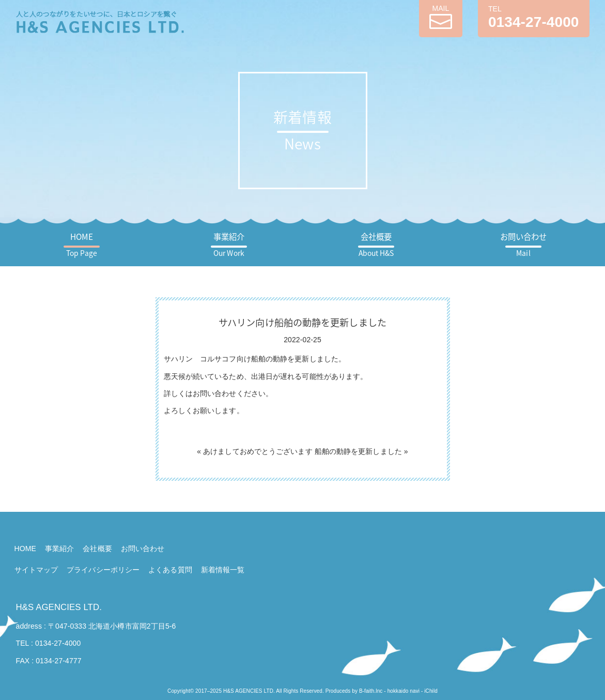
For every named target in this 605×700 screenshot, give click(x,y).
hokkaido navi (404, 691)
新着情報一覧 (223, 570)
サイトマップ (36, 570)
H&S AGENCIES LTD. (59, 607)
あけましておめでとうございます (258, 451)
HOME (82, 244)
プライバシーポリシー (103, 570)
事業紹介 (229, 244)
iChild (431, 691)
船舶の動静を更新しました (358, 451)
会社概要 (376, 244)
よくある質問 (170, 570)
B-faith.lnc (371, 691)
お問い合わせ (524, 244)
